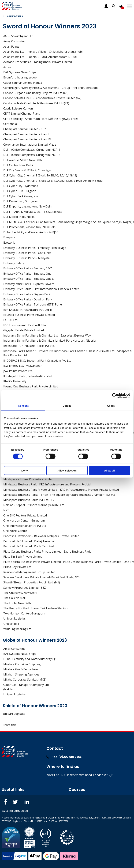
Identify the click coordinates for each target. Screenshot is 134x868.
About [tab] (111, 406)
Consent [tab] (23, 406)
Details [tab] (67, 406)
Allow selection (67, 470)
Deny (25, 470)
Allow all (109, 470)
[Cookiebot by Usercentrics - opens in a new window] (115, 396)
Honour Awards (14, 16)
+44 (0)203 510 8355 (64, 757)
